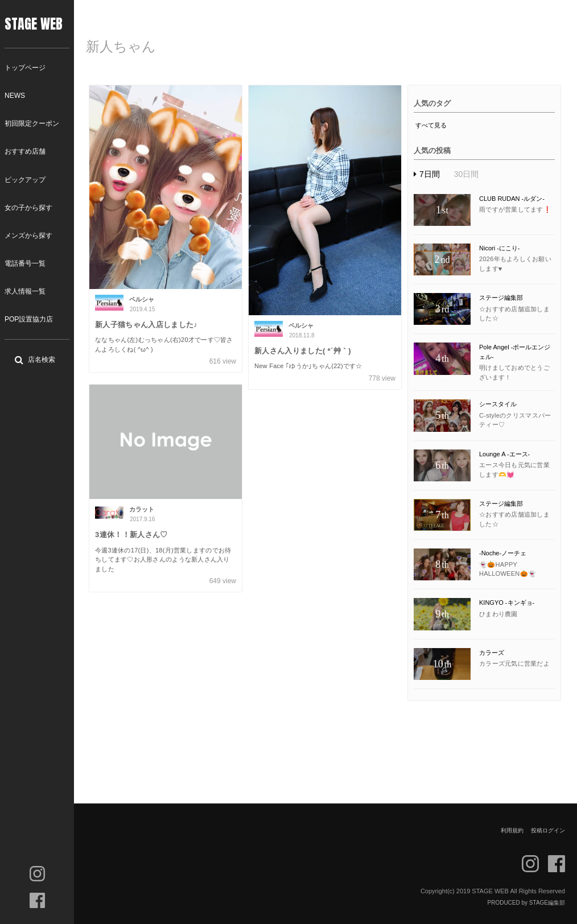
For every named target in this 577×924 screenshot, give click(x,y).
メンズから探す (28, 236)
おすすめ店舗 (25, 151)
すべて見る (431, 125)
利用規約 (512, 830)
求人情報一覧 (25, 291)
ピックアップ (25, 180)
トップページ (25, 68)
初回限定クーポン (32, 123)
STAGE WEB (34, 24)
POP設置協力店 (29, 319)
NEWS (15, 96)
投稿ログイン (548, 830)
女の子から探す (28, 208)
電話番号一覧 (25, 263)
